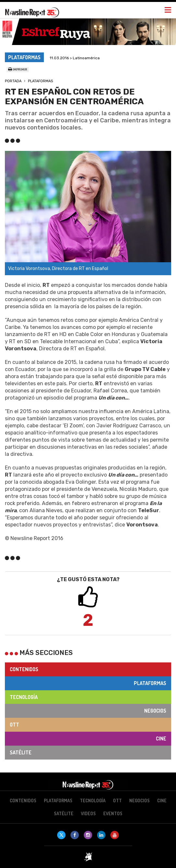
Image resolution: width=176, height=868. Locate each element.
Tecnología (24, 697)
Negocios (155, 711)
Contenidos (24, 669)
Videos (88, 813)
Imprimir (18, 70)
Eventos (113, 813)
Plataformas (40, 81)
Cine (161, 738)
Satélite (21, 752)
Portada (13, 81)
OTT (14, 725)
